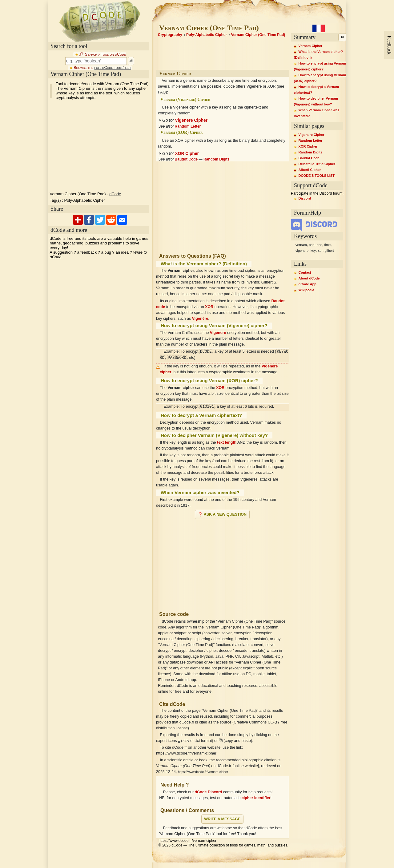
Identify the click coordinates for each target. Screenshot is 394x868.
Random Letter (188, 126)
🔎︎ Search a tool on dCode (102, 54)
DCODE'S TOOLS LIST (317, 176)
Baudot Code (186, 159)
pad (312, 245)
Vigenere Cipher (191, 120)
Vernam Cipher (311, 46)
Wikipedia (306, 290)
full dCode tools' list (113, 68)
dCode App (308, 284)
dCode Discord (209, 792)
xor (320, 251)
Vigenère (200, 319)
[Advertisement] (223, 563)
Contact (305, 272)
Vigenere (218, 333)
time (327, 245)
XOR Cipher (187, 154)
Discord (305, 198)
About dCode (309, 278)
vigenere (302, 251)
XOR (209, 307)
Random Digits (217, 159)
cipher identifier (256, 798)
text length (227, 442)
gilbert (329, 251)
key (313, 251)
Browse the (102, 68)
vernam (301, 245)
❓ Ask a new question (222, 514)
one (319, 245)
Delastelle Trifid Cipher (317, 164)
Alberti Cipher (310, 170)
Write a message (222, 819)
